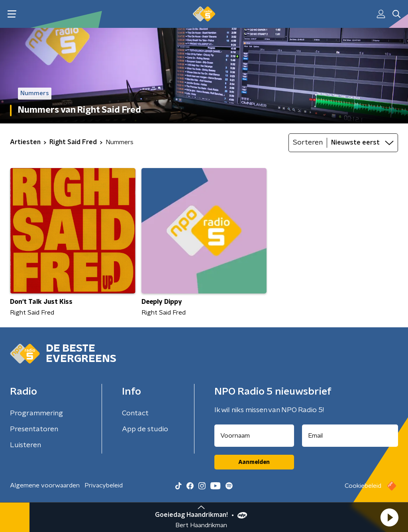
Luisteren (25, 445)
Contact (135, 413)
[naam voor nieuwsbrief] (254, 436)
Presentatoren (34, 429)
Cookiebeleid (363, 486)
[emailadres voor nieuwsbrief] (350, 436)
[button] (389, 517)
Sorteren (308, 143)
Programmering (36, 413)
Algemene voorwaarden (45, 485)
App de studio (145, 429)
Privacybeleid (104, 485)
